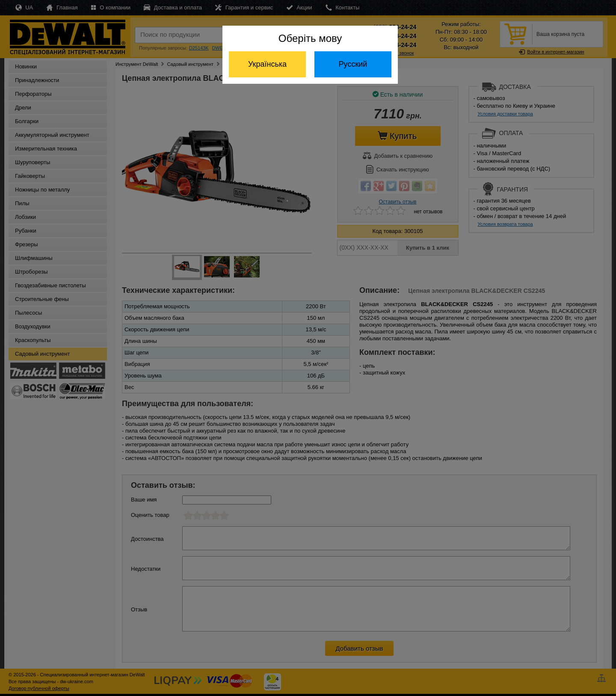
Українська (267, 64)
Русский (353, 64)
